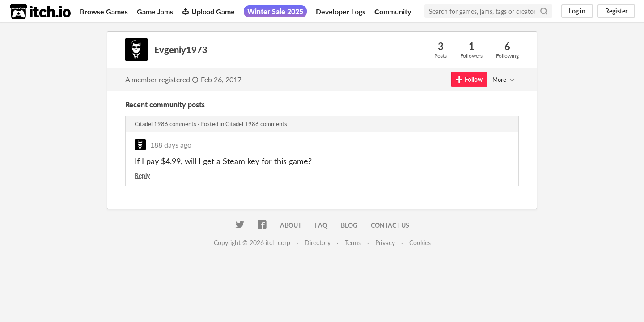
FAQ (321, 225)
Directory (318, 243)
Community (393, 11)
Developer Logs (341, 11)
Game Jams (155, 11)
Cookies (420, 243)
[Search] (544, 11)
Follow (469, 79)
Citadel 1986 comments (165, 124)
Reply (142, 176)
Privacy (385, 243)
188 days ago (171, 145)
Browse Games (104, 11)
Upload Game (208, 11)
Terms (353, 243)
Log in (577, 11)
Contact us (390, 225)
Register (616, 11)
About (291, 225)
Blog (349, 225)
